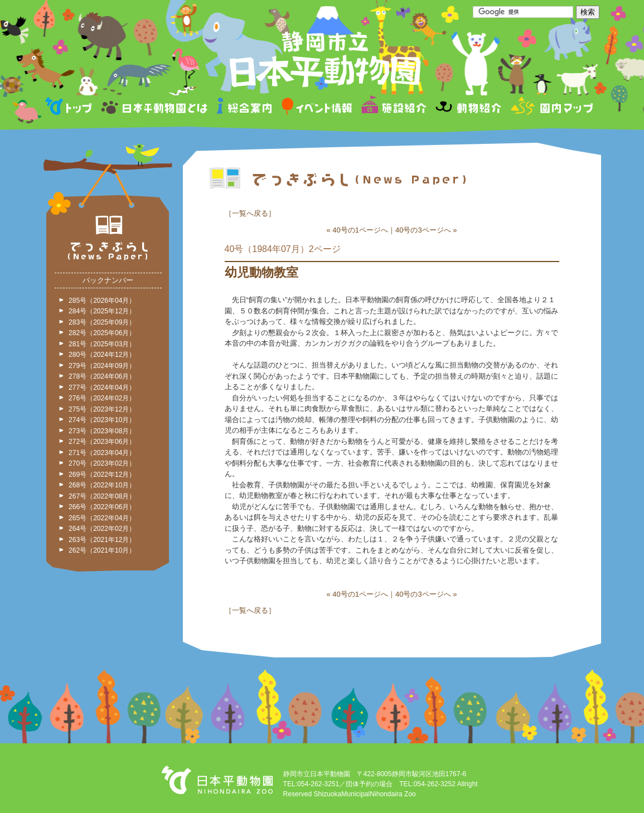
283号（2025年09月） (102, 322)
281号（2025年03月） (102, 344)
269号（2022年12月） (102, 475)
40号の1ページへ (360, 230)
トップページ (70, 108)
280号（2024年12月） (102, 355)
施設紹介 (394, 108)
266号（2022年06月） (102, 507)
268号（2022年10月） (102, 485)
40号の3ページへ (423, 230)
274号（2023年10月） (102, 420)
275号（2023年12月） (102, 409)
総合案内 (245, 108)
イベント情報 (317, 108)
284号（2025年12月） (102, 311)
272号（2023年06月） (102, 442)
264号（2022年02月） (102, 529)
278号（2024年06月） (102, 376)
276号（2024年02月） (102, 398)
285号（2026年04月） (102, 301)
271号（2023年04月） (102, 453)
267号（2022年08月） (102, 496)
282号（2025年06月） (102, 333)
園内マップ (551, 108)
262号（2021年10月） (102, 550)
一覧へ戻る (250, 213)
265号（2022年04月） (102, 518)
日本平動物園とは (155, 108)
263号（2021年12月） (102, 540)
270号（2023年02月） (102, 463)
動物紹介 (468, 108)
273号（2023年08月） (102, 431)
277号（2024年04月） (102, 388)
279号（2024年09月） (102, 366)
